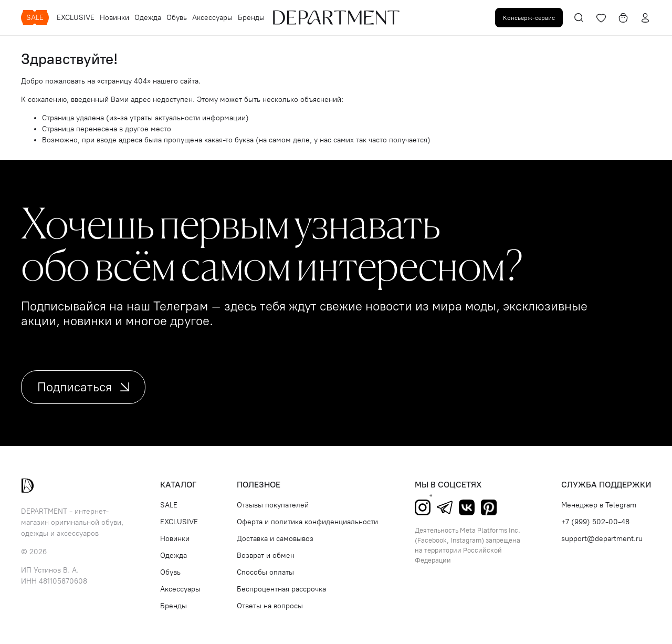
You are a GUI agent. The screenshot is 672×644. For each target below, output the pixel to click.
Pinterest (489, 507)
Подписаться (83, 387)
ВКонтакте (467, 507)
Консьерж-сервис (529, 18)
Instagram (423, 507)
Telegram (445, 507)
